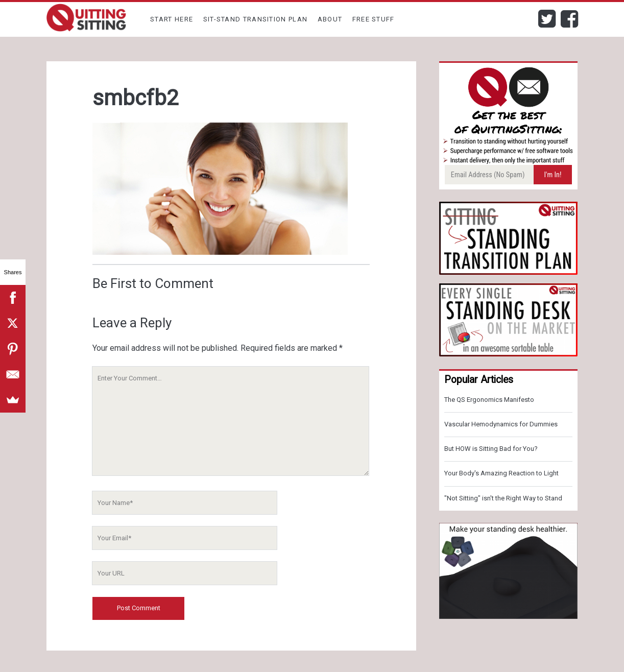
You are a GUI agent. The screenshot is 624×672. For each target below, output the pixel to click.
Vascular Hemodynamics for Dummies (501, 424)
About (330, 19)
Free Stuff (374, 19)
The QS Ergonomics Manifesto (489, 400)
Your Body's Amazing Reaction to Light (501, 473)
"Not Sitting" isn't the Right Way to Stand (503, 498)
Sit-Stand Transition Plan (256, 19)
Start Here (172, 19)
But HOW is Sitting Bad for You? (491, 449)
